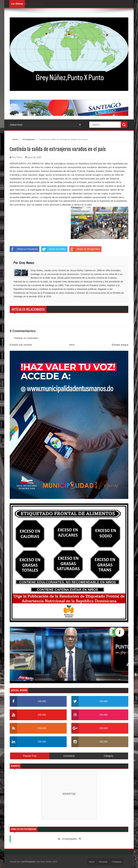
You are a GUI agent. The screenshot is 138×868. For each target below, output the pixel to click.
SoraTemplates (28, 862)
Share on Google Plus (85, 249)
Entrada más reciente (21, 345)
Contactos (117, 862)
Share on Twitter (53, 249)
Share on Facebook (24, 249)
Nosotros (103, 862)
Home (15, 139)
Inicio (72, 345)
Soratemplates (70, 839)
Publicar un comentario (26, 338)
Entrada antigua (120, 345)
